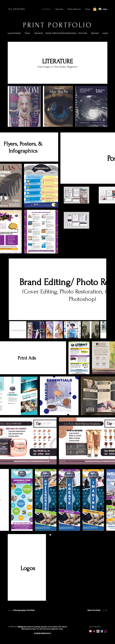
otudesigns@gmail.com (42, 633)
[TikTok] (94, 631)
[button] (58, 9)
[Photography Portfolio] (24, 610)
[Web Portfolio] (94, 610)
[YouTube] (90, 631)
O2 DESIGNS (17, 9)
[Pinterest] (98, 631)
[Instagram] (105, 631)
